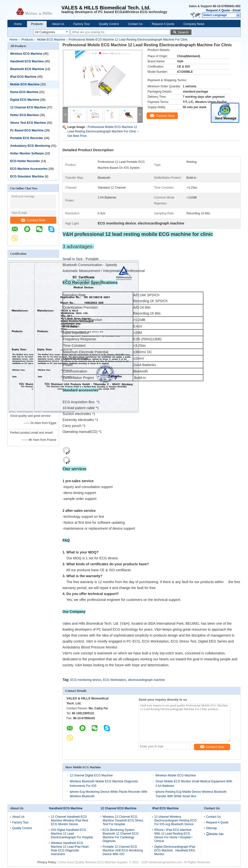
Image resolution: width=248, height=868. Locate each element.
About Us (58, 24)
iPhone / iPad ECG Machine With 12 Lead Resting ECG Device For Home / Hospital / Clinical (173, 835)
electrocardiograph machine (146, 680)
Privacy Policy (47, 862)
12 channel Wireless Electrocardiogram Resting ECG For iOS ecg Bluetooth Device (175, 820)
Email (237, 10)
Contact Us (135, 24)
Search (183, 32)
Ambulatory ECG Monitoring (30, 146)
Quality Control (109, 24)
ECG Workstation (115, 680)
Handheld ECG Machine (27, 61)
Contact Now (33, 220)
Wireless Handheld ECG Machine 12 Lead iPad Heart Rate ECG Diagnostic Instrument (70, 849)
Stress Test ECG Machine (28, 123)
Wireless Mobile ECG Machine (176, 775)
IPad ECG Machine (23, 77)
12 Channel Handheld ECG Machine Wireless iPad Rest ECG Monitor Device (69, 820)
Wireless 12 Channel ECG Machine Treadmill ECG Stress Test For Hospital (123, 820)
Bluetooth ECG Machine (27, 69)
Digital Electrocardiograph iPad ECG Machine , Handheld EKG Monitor (175, 850)
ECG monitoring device (86, 680)
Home (18, 24)
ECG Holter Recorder (25, 161)
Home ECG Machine (24, 92)
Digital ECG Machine (25, 100)
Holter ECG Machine (24, 115)
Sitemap (212, 828)
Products (37, 24)
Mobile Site (215, 834)
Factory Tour (82, 24)
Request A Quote (218, 10)
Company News (194, 24)
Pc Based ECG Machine (27, 130)
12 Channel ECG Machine (28, 107)
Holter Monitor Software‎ (27, 153)
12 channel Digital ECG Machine (91, 775)
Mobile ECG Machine (51, 40)
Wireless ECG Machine (26, 54)
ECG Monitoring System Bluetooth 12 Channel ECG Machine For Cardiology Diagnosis (121, 835)
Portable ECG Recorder (27, 138)
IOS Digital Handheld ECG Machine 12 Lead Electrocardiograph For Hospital (72, 834)
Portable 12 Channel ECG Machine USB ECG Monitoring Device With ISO (123, 850)
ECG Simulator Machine (27, 176)
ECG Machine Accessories (29, 169)
